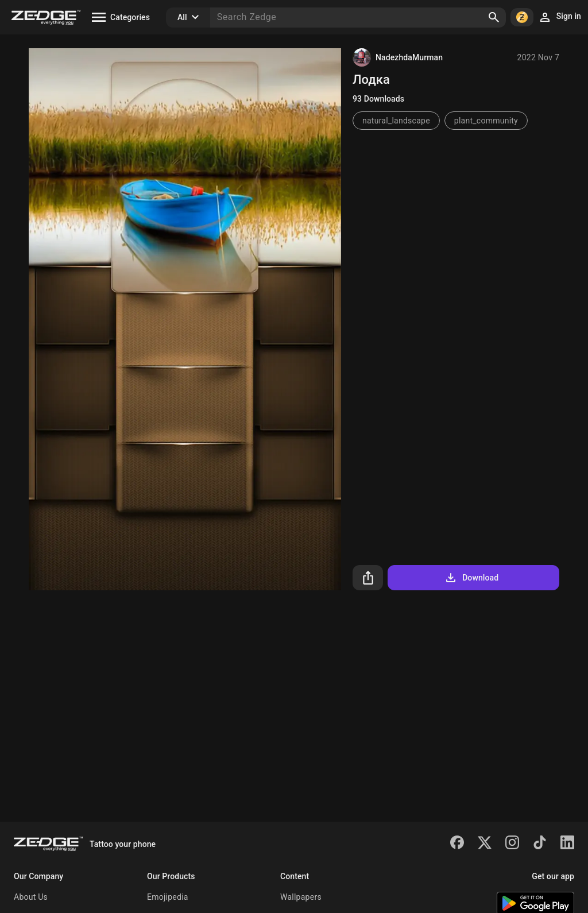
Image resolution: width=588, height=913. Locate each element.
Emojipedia (168, 897)
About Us (31, 897)
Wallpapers (301, 897)
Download (471, 578)
